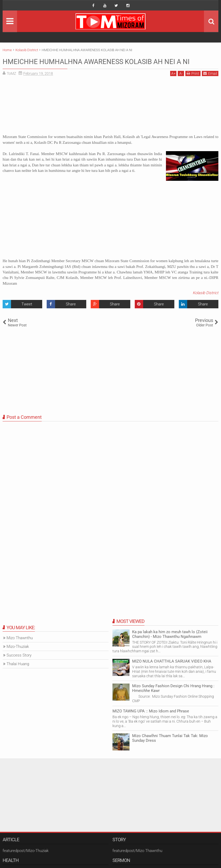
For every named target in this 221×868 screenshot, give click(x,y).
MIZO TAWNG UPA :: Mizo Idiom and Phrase (151, 721)
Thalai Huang (18, 674)
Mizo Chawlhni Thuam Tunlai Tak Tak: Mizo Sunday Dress (170, 748)
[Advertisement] (110, 117)
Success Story (19, 665)
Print (193, 84)
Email (210, 84)
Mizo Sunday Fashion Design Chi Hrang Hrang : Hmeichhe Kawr (173, 698)
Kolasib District (206, 303)
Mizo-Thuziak (18, 657)
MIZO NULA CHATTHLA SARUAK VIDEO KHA (172, 671)
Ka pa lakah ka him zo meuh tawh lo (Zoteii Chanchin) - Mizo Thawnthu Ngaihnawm (170, 644)
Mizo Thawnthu (20, 648)
